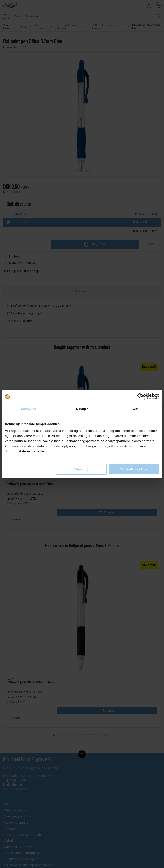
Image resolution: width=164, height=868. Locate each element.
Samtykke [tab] (29, 409)
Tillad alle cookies (134, 469)
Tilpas (81, 469)
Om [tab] (135, 409)
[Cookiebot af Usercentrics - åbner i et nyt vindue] (140, 396)
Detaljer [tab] (82, 409)
